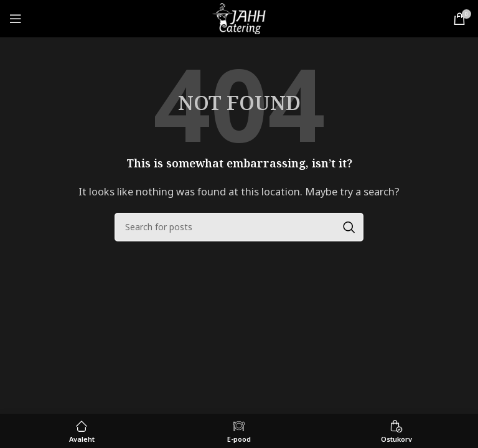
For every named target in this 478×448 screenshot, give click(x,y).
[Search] (239, 227)
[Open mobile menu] (16, 19)
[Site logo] (239, 17)
